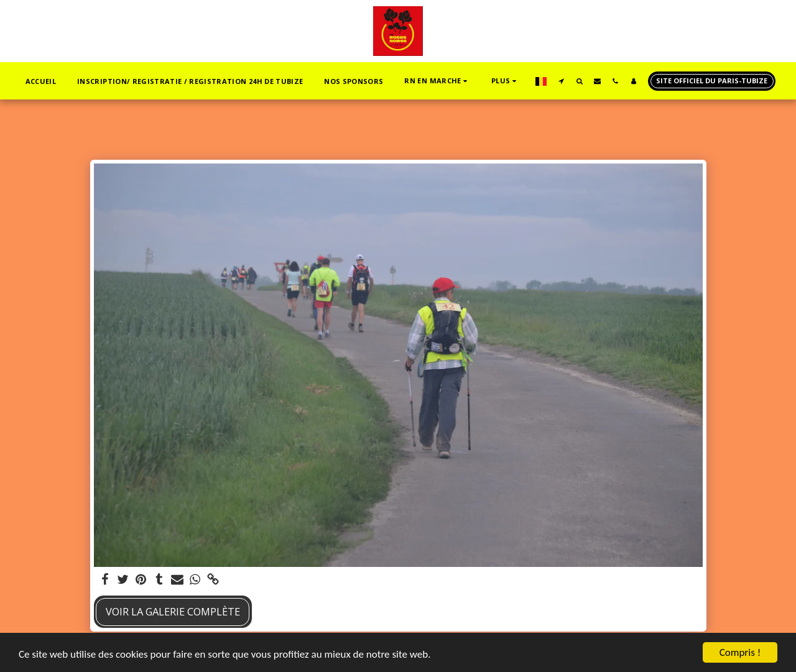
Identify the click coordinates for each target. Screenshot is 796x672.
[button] (437, 81)
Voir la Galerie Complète (173, 611)
